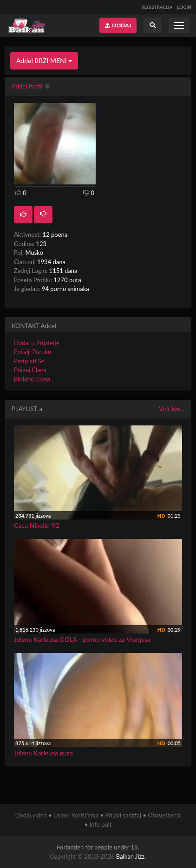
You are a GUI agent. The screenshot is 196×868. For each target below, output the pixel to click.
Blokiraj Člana (32, 379)
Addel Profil (27, 86)
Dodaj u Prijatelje (37, 343)
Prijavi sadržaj (123, 815)
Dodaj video (31, 815)
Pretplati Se (29, 361)
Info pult (100, 824)
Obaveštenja (164, 815)
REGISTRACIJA (157, 7)
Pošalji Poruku (33, 352)
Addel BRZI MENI (44, 60)
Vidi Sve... (172, 409)
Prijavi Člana (30, 370)
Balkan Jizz (130, 856)
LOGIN (184, 7)
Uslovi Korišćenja (76, 815)
